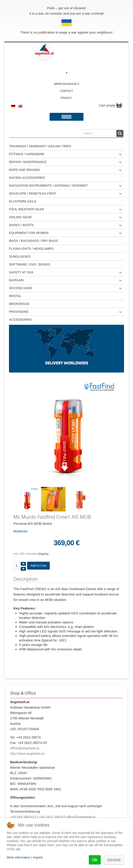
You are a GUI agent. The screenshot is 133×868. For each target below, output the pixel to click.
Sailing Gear (20, 217)
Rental (15, 296)
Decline (114, 860)
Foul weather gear (26, 209)
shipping (43, 554)
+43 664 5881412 (23, 817)
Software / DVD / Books (30, 264)
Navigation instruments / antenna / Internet (48, 186)
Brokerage (19, 304)
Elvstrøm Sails (23, 201)
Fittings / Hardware (27, 154)
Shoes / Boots (21, 225)
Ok (95, 860)
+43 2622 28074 (51, 817)
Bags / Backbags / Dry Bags (33, 241)
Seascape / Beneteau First (33, 193)
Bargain (16, 280)
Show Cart (119, 105)
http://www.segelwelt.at (27, 753)
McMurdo (21, 531)
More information (19, 857)
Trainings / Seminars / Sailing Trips (40, 146)
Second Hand (21, 288)
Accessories (20, 320)
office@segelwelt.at (25, 748)
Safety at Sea (21, 272)
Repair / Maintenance (28, 162)
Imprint (38, 857)
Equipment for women (29, 233)
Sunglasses (20, 257)
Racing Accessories (27, 178)
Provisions (19, 312)
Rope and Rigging (24, 170)
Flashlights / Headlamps (31, 249)
